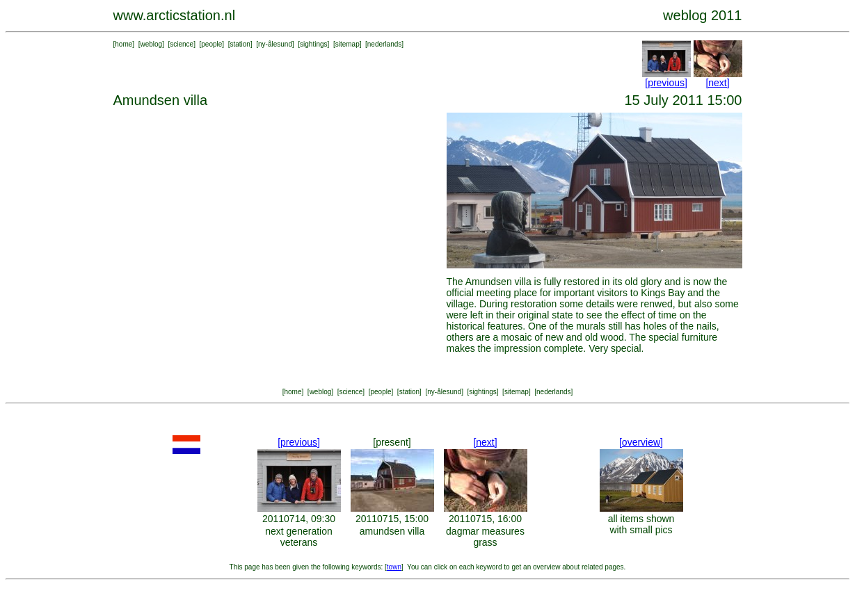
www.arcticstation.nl (175, 15)
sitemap (347, 44)
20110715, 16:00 (485, 519)
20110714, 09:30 (299, 519)
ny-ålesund (275, 44)
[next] (717, 83)
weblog (151, 44)
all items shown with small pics (641, 524)
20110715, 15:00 (392, 519)
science (182, 44)
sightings (313, 44)
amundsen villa (392, 531)
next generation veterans (299, 537)
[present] (392, 442)
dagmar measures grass (485, 537)
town (394, 567)
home (123, 44)
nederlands (384, 44)
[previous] (666, 83)
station (240, 44)
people (211, 44)
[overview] (641, 442)
